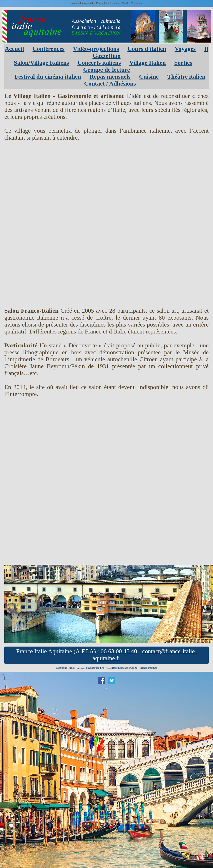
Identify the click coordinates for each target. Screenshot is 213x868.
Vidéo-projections (96, 49)
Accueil (14, 49)
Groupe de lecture (106, 70)
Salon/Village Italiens (41, 63)
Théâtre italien (186, 77)
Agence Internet (148, 668)
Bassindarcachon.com (125, 668)
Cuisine (149, 77)
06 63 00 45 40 (119, 651)
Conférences (49, 49)
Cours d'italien (147, 49)
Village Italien (148, 63)
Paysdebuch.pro (95, 668)
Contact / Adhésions (110, 83)
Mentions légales (66, 668)
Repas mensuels (110, 77)
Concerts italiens (99, 63)
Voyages (185, 49)
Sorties (183, 63)
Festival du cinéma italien (48, 77)
